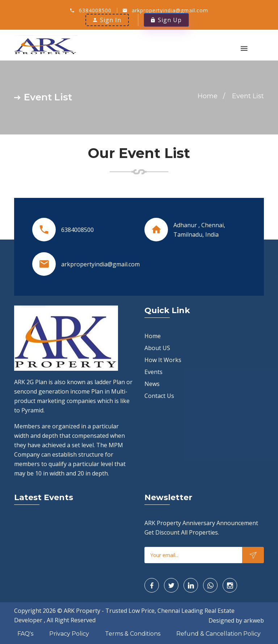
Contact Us (159, 396)
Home (208, 96)
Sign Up (166, 20)
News (152, 384)
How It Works (163, 360)
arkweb (254, 620)
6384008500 (95, 10)
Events (153, 372)
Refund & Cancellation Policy (218, 634)
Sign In (107, 20)
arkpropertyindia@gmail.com (170, 10)
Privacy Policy (69, 634)
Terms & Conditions (133, 634)
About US (157, 348)
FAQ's (25, 634)
